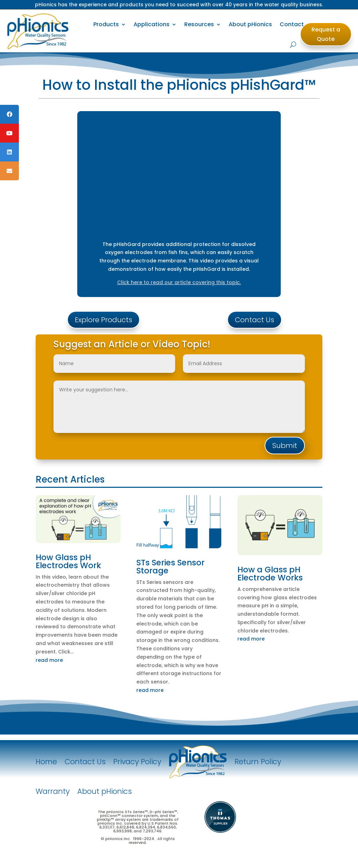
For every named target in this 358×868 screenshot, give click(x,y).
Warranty (53, 791)
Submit (285, 446)
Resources (199, 24)
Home (46, 762)
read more (49, 660)
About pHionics (250, 24)
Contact (292, 24)
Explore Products (103, 320)
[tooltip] (9, 114)
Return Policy (258, 762)
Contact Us (255, 320)
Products (106, 24)
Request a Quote (326, 34)
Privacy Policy (137, 762)
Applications (152, 24)
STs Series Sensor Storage (170, 567)
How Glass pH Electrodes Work (68, 561)
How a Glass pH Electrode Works (270, 574)
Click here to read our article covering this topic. (179, 282)
